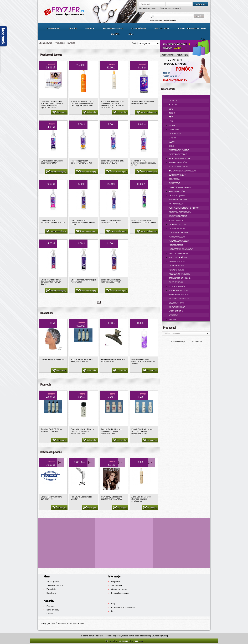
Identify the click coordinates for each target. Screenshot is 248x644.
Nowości (73, 29)
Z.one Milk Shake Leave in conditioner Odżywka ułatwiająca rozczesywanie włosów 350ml (112, 104)
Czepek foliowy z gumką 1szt (53, 359)
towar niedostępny (146, 112)
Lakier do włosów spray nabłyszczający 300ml (111, 281)
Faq (113, 604)
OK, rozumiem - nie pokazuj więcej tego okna (124, 641)
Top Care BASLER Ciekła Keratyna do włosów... (82, 360)
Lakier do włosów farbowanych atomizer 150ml (53, 221)
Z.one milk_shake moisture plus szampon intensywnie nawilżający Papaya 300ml (82, 103)
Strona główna (53, 29)
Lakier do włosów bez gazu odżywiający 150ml (113, 162)
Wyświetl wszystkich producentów (186, 342)
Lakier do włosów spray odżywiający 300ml (111, 221)
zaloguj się (201, 4)
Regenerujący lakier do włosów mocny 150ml (81, 162)
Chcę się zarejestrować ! (170, 8)
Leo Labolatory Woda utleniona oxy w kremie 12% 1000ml (143, 361)
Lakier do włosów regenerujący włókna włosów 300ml (83, 222)
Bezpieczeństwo (139, 29)
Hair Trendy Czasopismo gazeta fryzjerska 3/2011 (112, 498)
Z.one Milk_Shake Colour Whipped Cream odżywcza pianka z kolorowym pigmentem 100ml (52, 104)
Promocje (90, 29)
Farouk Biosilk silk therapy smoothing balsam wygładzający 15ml (142, 431)
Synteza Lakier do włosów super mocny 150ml (52, 162)
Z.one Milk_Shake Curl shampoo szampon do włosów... (141, 499)
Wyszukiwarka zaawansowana (163, 20)
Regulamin (116, 582)
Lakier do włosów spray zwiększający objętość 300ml (144, 221)
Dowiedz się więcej (160, 636)
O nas (131, 34)
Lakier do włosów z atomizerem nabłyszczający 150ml (144, 163)
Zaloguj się (51, 589)
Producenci (60, 43)
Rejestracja (51, 593)
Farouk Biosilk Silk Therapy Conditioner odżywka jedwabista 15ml (82, 431)
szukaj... (199, 16)
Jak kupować (117, 585)
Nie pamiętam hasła (148, 8)
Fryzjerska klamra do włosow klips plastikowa (113, 360)
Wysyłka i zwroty (162, 29)
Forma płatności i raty (120, 593)
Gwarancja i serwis (119, 589)
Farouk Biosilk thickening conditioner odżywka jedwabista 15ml (112, 431)
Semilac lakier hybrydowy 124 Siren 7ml (51, 498)
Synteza (71, 43)
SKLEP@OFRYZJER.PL (175, 80)
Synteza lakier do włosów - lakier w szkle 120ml (143, 102)
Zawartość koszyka (55, 585)
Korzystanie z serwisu (113, 29)
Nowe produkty (53, 610)
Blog (113, 611)
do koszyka (59, 112)
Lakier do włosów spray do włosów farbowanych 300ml (51, 282)
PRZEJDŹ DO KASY (168, 55)
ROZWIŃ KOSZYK (182, 55)
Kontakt (50, 614)
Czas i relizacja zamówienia (123, 607)
